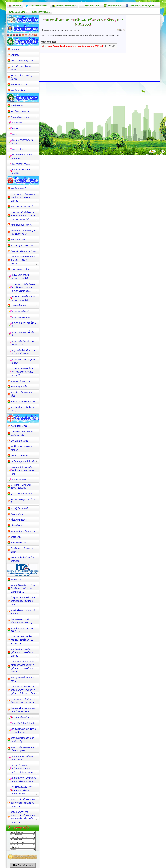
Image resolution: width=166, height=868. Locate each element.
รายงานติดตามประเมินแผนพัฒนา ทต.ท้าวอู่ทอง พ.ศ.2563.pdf (74, 46)
